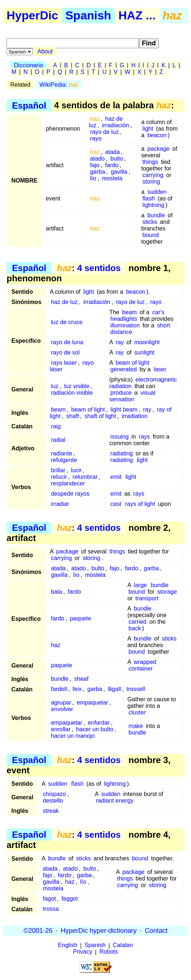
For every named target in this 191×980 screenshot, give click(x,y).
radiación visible (72, 393)
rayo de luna (67, 342)
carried (138, 622)
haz (56, 645)
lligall (114, 689)
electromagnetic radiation (143, 383)
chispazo (54, 794)
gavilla (119, 172)
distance (121, 332)
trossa (51, 909)
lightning (154, 205)
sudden (157, 192)
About (45, 51)
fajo (95, 165)
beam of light (132, 363)
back (135, 628)
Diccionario (28, 65)
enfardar (99, 723)
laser (160, 369)
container (141, 669)
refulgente (64, 460)
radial (58, 440)
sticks (150, 222)
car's (158, 312)
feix (77, 689)
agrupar (61, 703)
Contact (156, 931)
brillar (58, 470)
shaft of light (100, 416)
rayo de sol (65, 352)
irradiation (135, 416)
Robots (109, 952)
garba (98, 172)
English (67, 945)
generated (124, 369)
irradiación (115, 125)
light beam (124, 410)
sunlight (144, 352)
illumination (125, 325)
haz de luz (64, 302)
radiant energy (115, 801)
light (148, 129)
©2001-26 (38, 931)
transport (147, 598)
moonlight (147, 342)
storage (167, 592)
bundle (156, 215)
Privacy (82, 952)
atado (98, 159)
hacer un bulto (95, 729)
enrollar (61, 729)
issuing (120, 437)
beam (129, 312)
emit (116, 477)
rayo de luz (104, 132)
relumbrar (85, 477)
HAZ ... (137, 15)
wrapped (145, 662)
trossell (136, 689)
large (140, 585)
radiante (62, 453)
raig (56, 426)
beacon (157, 135)
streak (51, 811)
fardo (112, 165)
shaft (72, 416)
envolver (62, 709)
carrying (153, 175)
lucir (76, 470)
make (136, 726)
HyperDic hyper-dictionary (99, 931)
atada (113, 152)
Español (29, 105)
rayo (96, 138)
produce (121, 393)
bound (151, 235)
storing (151, 182)
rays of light (140, 504)
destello (53, 801)
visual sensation (132, 396)
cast (116, 504)
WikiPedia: (59, 85)
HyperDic (32, 15)
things (150, 162)
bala (56, 592)
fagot (49, 899)
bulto (117, 159)
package (159, 149)
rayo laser (64, 363)
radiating (122, 453)
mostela (112, 178)
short (164, 325)
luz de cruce (67, 322)
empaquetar (92, 703)
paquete (81, 618)
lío (93, 178)
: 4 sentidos (89, 268)
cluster (137, 712)
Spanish (88, 15)
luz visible (77, 386)
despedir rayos (70, 494)
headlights (124, 319)
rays (144, 437)
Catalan (123, 945)
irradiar (60, 504)
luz (55, 386)
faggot (70, 899)
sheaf (81, 679)
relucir (59, 477)
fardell (59, 689)
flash (149, 198)
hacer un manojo (73, 736)
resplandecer (68, 483)
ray (120, 342)
